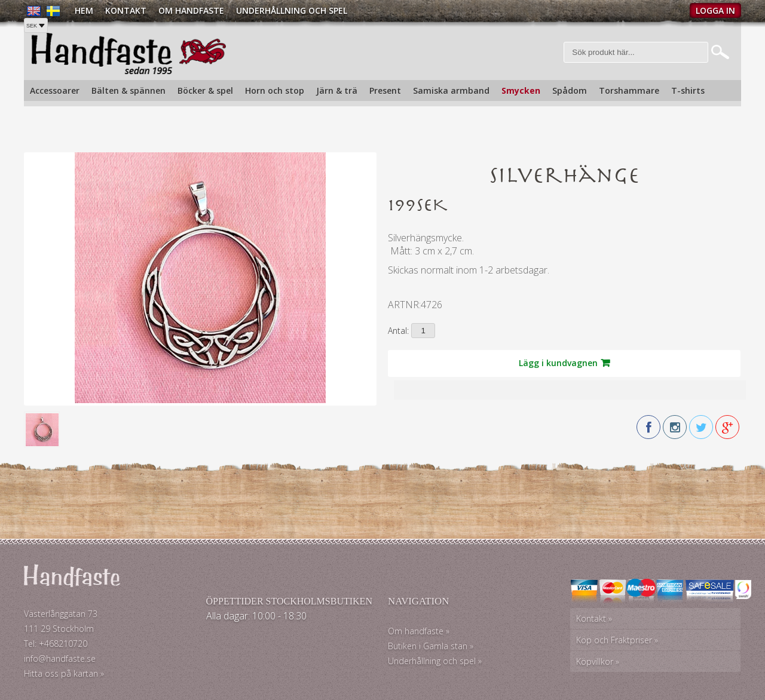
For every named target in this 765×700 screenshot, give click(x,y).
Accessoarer (55, 90)
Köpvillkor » (598, 661)
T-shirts (688, 90)
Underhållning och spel (292, 10)
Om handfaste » (419, 631)
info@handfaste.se (60, 658)
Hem (84, 10)
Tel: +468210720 (56, 644)
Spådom (570, 90)
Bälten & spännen (128, 90)
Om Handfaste (191, 10)
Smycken (521, 90)
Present (385, 90)
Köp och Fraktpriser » (617, 640)
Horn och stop (275, 90)
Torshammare (629, 90)
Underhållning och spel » (435, 661)
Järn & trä (337, 90)
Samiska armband (451, 90)
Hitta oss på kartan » (64, 673)
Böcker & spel (205, 90)
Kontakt (126, 10)
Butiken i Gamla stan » (431, 646)
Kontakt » (594, 618)
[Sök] (636, 52)
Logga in (715, 10)
